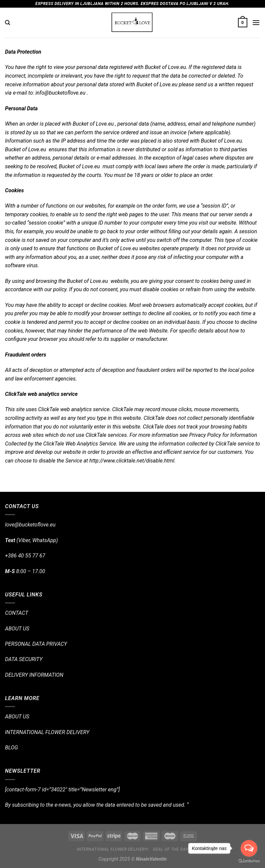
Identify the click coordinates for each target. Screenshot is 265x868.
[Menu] (256, 22)
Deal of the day (171, 849)
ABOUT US (17, 629)
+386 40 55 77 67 (25, 556)
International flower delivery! (113, 849)
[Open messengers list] (249, 848)
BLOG (12, 748)
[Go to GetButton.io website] (249, 861)
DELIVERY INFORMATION (34, 675)
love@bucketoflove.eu (30, 525)
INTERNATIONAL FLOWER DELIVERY (47, 732)
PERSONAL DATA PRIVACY (36, 644)
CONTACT (17, 613)
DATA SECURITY (24, 659)
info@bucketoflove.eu (60, 93)
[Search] (8, 23)
